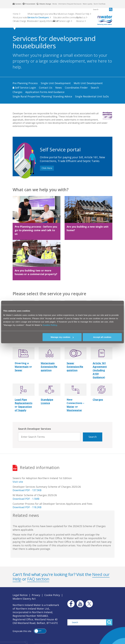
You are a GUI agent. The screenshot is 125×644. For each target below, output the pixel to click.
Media (55, 4)
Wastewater (74, 410)
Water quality (88, 4)
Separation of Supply (23, 408)
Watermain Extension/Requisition (49, 367)
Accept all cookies (102, 337)
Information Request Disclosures (70, 4)
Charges (98, 400)
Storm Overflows (99, 4)
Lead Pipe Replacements (23, 401)
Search (93, 437)
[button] (40, 631)
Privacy (36, 595)
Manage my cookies (62, 337)
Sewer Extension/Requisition (75, 367)
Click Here (47, 168)
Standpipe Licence (47, 401)
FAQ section (38, 579)
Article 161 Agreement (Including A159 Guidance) (100, 370)
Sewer (19, 370)
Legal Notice (20, 595)
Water (71, 407)
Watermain (22, 367)
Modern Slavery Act (24, 599)
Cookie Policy (50, 325)
